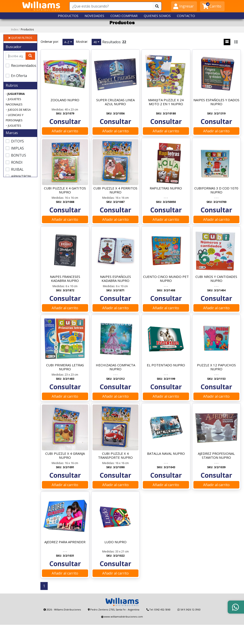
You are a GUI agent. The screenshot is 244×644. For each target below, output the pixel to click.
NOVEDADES (94, 16)
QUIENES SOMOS (157, 16)
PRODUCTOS (68, 16)
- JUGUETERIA (15, 94)
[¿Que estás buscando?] (111, 6)
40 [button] (95, 42)
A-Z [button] (67, 42)
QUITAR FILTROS (20, 38)
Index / (22, 30)
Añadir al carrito (65, 134)
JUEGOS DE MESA (19, 110)
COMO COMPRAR (124, 16)
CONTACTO (186, 16)
